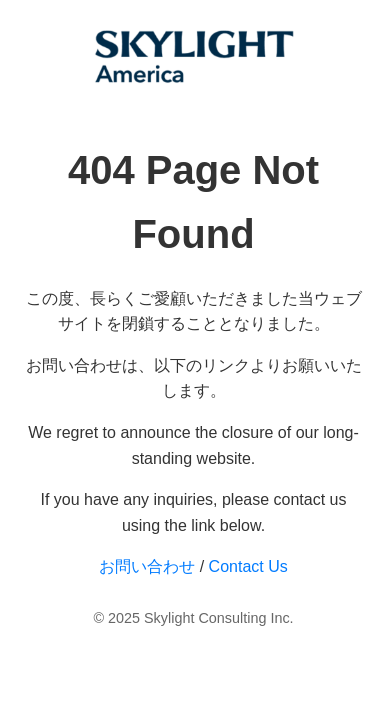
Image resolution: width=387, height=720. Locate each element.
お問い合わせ (147, 566)
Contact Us (248, 566)
